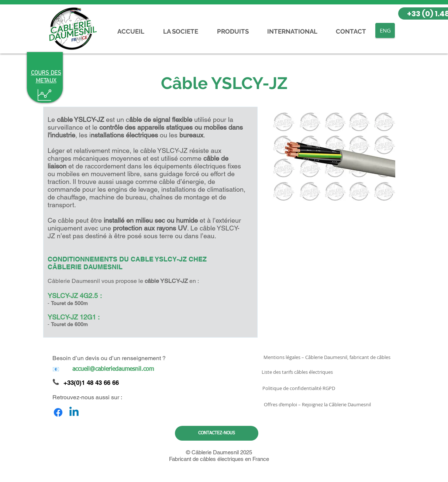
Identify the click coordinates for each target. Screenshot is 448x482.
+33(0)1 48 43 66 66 (91, 383)
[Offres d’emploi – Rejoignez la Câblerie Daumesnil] (317, 404)
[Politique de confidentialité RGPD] (299, 388)
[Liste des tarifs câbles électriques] (297, 372)
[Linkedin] (74, 412)
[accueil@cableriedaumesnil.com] (113, 369)
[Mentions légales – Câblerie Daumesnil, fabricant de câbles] (327, 357)
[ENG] (385, 30)
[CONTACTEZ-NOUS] (217, 433)
